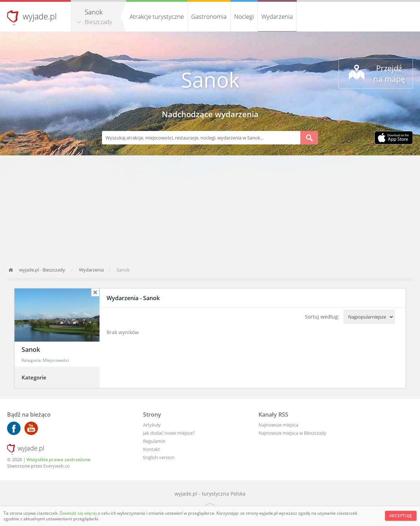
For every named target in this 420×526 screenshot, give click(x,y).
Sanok (210, 79)
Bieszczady (98, 22)
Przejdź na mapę (389, 73)
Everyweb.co (56, 466)
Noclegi (244, 16)
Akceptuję (401, 516)
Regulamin (154, 441)
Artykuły (152, 425)
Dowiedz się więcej (79, 513)
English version (159, 457)
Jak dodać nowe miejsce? (169, 433)
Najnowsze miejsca (278, 425)
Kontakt (152, 449)
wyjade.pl (40, 16)
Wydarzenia (277, 16)
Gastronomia (209, 16)
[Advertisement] (210, 208)
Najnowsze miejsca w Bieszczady (293, 433)
